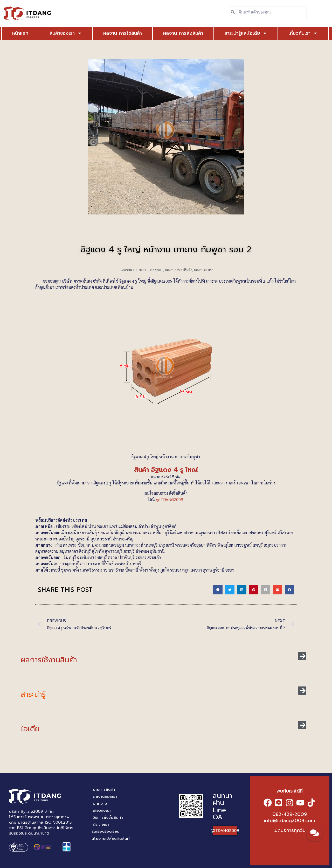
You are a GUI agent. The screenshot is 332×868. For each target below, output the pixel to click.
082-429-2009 (290, 814)
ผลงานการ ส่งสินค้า (179, 270)
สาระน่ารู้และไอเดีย (235, 33)
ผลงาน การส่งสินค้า (176, 33)
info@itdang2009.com (289, 821)
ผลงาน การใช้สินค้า (115, 33)
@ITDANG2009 (170, 499)
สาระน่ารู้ (33, 694)
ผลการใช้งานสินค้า (49, 660)
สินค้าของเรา (62, 33)
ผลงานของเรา (204, 270)
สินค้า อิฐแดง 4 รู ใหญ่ (166, 470)
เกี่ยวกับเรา (285, 33)
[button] (218, 590)
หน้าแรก (20, 33)
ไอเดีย (30, 729)
